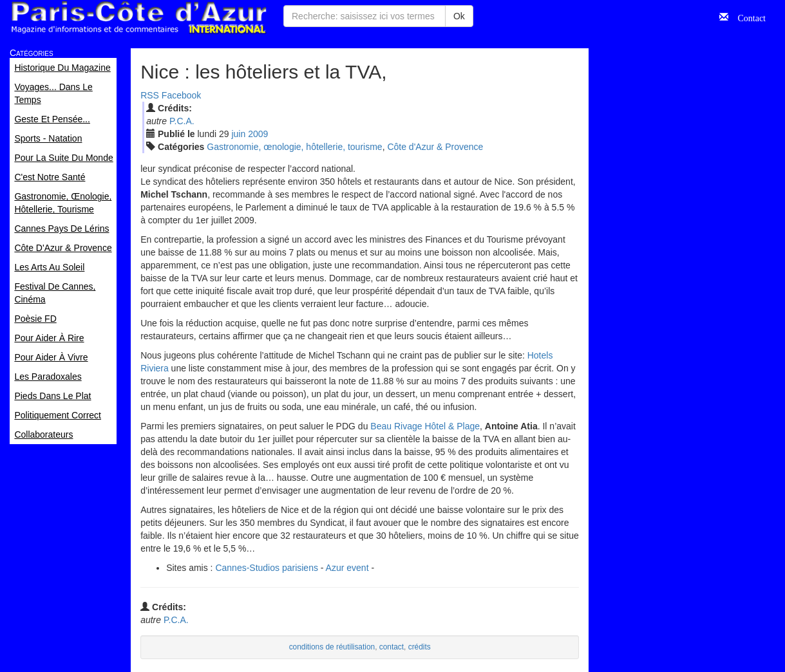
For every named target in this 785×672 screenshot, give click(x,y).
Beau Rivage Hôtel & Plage (425, 426)
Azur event (347, 568)
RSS (150, 95)
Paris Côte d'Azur (138, 18)
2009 (258, 134)
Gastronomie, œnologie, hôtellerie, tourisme (294, 147)
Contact (747, 17)
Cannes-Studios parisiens (267, 568)
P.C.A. (182, 121)
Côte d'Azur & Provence (435, 147)
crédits (420, 647)
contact (392, 647)
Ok (459, 16)
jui (238, 134)
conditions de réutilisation (332, 647)
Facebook (181, 95)
